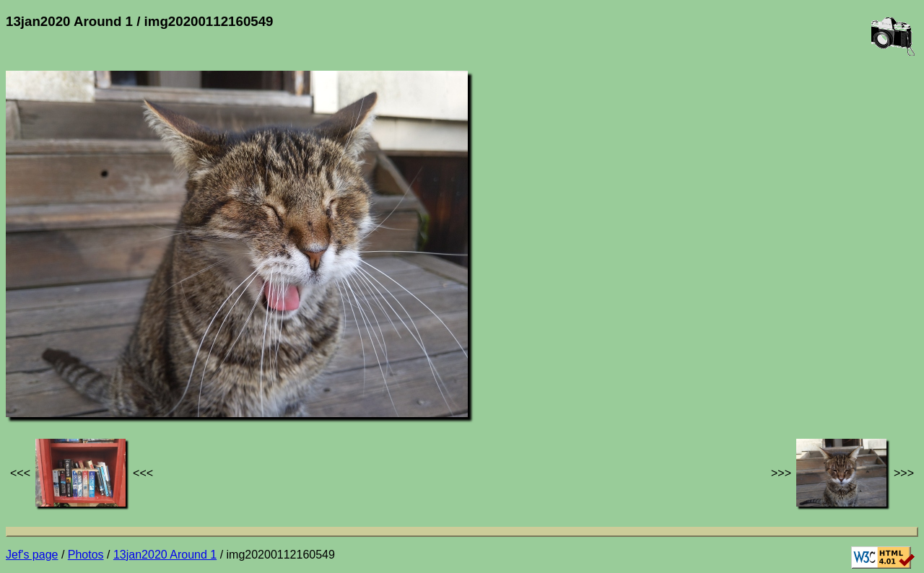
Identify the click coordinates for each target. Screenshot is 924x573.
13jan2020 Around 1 (165, 555)
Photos (86, 555)
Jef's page (32, 555)
